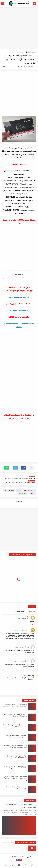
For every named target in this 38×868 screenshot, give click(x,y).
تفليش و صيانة (9, 490)
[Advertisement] (19, 28)
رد (33, 624)
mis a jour (23, 493)
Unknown (27, 629)
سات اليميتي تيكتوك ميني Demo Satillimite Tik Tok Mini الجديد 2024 (20, 806)
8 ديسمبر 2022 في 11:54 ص (21, 662)
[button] (24, 468)
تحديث (21, 52)
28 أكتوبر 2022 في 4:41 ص (22, 648)
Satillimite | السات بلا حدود (12, 857)
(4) (4, 66)
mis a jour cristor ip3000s (19, 297)
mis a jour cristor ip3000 (19, 310)
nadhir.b (27, 616)
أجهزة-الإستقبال (30, 52)
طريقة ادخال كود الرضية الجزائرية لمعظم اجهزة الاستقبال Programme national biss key (15, 778)
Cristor (32, 493)
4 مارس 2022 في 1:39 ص (22, 631)
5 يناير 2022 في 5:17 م (23, 618)
